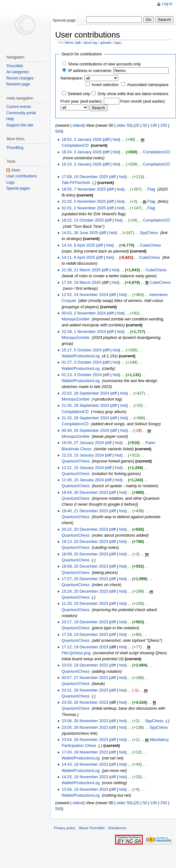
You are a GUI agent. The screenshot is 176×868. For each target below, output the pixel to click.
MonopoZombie (75, 319)
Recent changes (20, 78)
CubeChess (150, 245)
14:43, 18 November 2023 (85, 764)
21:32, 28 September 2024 (85, 418)
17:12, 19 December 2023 (85, 647)
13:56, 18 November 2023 (85, 789)
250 (164, 125)
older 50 (124, 125)
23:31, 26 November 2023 (85, 690)
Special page (64, 20)
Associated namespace (148, 85)
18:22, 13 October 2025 (83, 220)
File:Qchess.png (76, 653)
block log (90, 43)
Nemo (69, 43)
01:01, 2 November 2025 (84, 208)
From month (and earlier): (143, 101)
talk (78, 43)
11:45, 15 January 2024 (83, 480)
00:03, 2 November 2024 (84, 313)
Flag (151, 189)
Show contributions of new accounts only (104, 64)
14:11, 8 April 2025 (78, 257)
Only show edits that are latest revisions (133, 94)
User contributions (21, 176)
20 (137, 125)
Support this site (20, 125)
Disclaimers (117, 828)
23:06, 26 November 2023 (85, 721)
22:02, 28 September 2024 (85, 393)
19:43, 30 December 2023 (85, 492)
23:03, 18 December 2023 (85, 665)
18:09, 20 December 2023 (85, 554)
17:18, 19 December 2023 (85, 634)
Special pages (18, 188)
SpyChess (149, 233)
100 (154, 125)
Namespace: (72, 78)
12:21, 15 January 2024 (83, 468)
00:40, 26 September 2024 (85, 430)
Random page (18, 84)
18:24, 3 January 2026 (81, 152)
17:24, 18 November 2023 (85, 752)
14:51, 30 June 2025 (80, 233)
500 (59, 131)
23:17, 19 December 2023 (85, 622)
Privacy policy (65, 828)
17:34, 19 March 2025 (81, 282)
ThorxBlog (15, 148)
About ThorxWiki (92, 828)
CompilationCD (75, 145)
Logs (10, 182)
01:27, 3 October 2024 (81, 362)
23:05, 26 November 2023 (85, 727)
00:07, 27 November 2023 (85, 678)
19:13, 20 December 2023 (85, 541)
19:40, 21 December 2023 (85, 511)
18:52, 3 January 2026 (81, 139)
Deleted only (79, 94)
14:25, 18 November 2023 (85, 777)
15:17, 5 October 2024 (81, 350)
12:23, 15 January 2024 (83, 455)
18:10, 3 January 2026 (81, 164)
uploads (106, 43)
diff (107, 139)
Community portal (21, 113)
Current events (19, 107)
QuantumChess (75, 461)
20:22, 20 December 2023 (85, 529)
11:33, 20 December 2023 (85, 603)
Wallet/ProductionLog (80, 356)
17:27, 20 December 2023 (85, 579)
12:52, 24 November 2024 (85, 295)
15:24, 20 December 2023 (85, 591)
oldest (78, 125)
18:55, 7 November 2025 (84, 189)
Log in (167, 4)
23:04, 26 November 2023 (85, 740)
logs (117, 43)
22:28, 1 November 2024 (84, 332)
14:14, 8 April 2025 (78, 245)
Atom (16, 170)
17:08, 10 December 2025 (85, 177)
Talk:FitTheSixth (76, 183)
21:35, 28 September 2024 (85, 405)
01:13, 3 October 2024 (81, 375)
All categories (18, 72)
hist (116, 139)
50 (145, 125)
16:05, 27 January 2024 (83, 443)
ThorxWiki (15, 66)
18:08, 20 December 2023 (85, 566)
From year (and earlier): (82, 101)
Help (10, 119)
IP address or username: (90, 71)
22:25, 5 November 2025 (84, 201)
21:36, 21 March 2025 (81, 270)
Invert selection (105, 85)
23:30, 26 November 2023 (85, 702)
